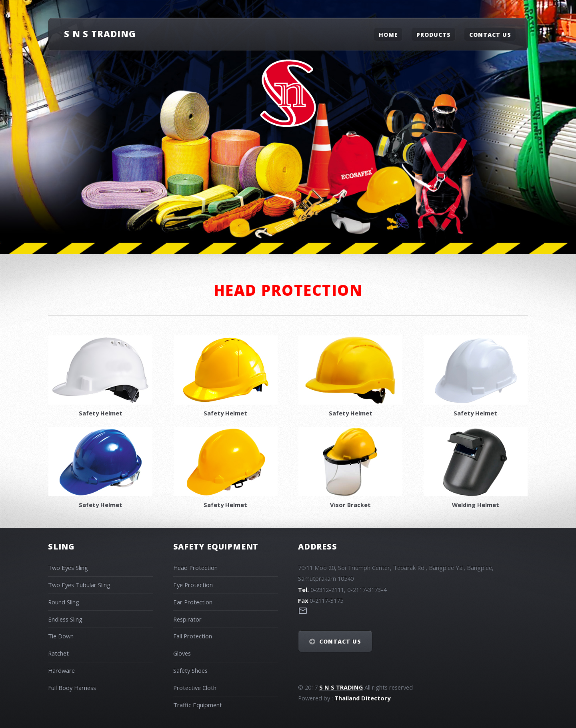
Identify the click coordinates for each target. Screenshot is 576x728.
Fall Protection (193, 636)
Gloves (182, 653)
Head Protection (195, 568)
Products (434, 34)
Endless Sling (65, 619)
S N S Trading (100, 34)
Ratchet (58, 653)
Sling (61, 547)
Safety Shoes (190, 670)
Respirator (187, 619)
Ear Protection (193, 602)
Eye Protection (193, 585)
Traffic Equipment (198, 705)
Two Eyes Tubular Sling (79, 585)
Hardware (61, 670)
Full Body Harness (72, 688)
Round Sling (64, 602)
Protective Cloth (195, 688)
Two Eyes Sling (68, 568)
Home (388, 34)
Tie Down (61, 636)
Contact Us (490, 34)
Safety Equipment (216, 547)
